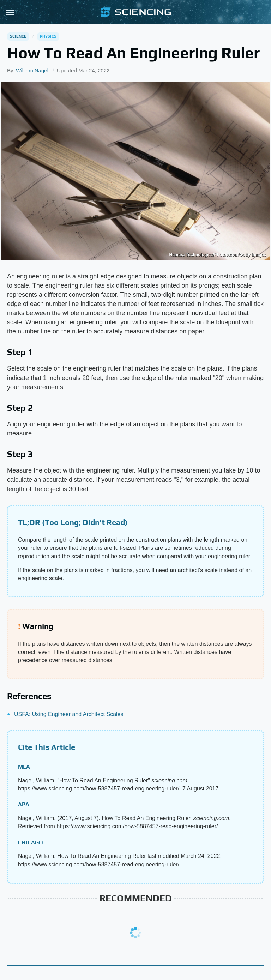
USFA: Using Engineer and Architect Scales (69, 714)
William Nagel (32, 70)
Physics (48, 36)
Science (18, 36)
